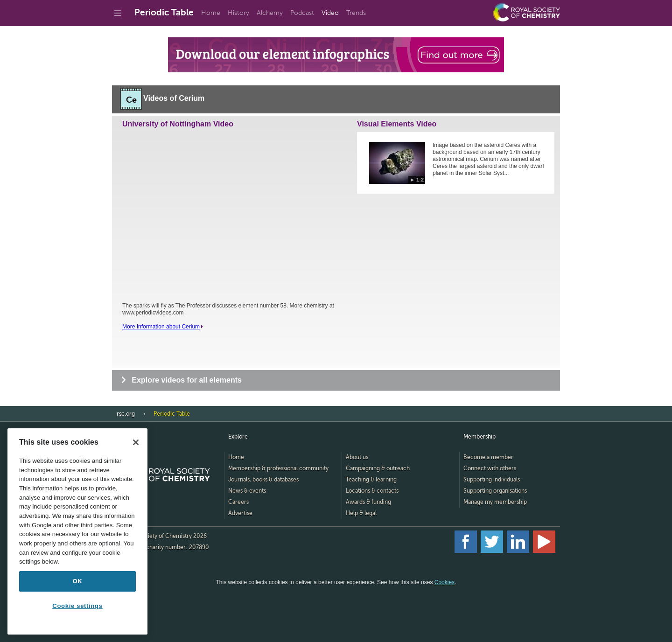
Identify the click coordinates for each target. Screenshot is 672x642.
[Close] (136, 442)
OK (78, 581)
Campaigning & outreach (378, 468)
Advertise (240, 513)
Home (211, 13)
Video (330, 13)
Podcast (302, 13)
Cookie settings (77, 606)
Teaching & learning (371, 480)
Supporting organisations (495, 491)
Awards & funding (368, 502)
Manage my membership (495, 502)
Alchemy (270, 13)
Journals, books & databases (263, 480)
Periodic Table (164, 12)
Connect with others (490, 468)
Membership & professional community (278, 468)
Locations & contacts (372, 491)
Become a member (488, 457)
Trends (356, 13)
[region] (77, 531)
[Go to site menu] (118, 13)
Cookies (444, 582)
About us (357, 457)
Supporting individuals (492, 480)
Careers (238, 502)
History (238, 13)
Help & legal (361, 513)
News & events (247, 491)
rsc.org (126, 414)
